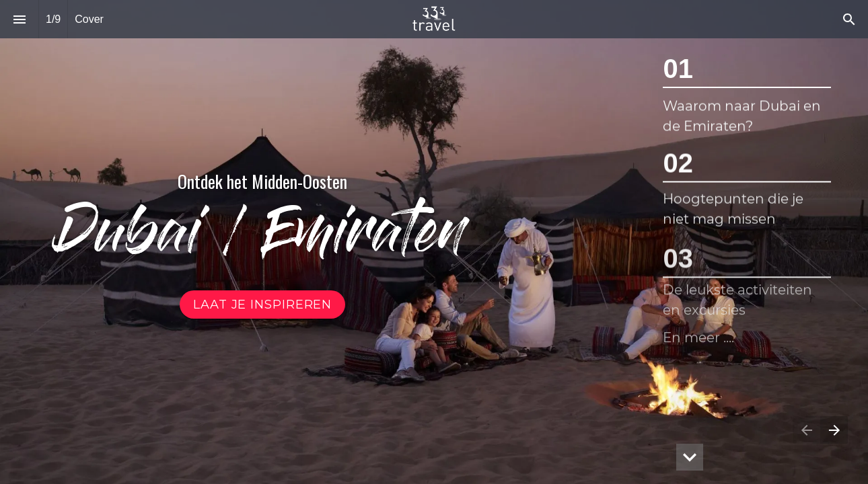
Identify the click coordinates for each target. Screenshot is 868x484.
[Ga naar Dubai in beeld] (262, 305)
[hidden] (690, 457)
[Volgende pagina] (834, 430)
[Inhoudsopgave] (19, 19)
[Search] (849, 19)
